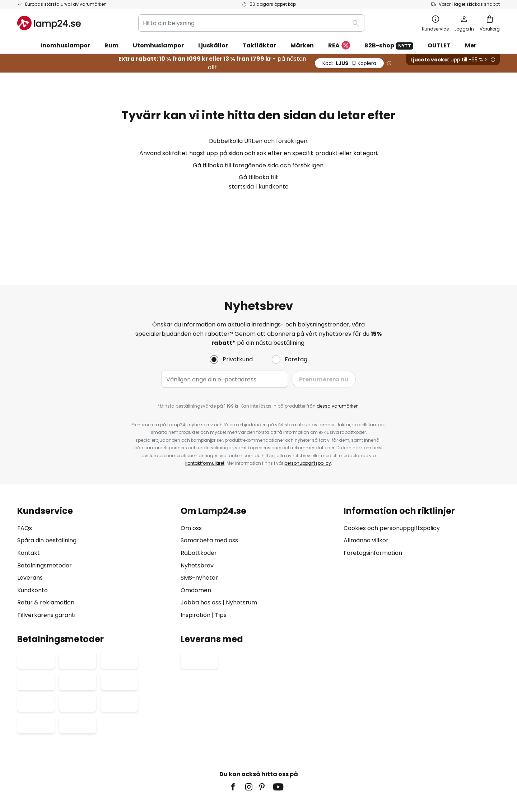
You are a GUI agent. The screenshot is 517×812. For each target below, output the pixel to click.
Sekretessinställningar (128, 761)
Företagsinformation (373, 513)
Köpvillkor (217, 761)
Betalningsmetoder (45, 525)
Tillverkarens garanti (46, 575)
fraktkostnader (278, 783)
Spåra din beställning (47, 500)
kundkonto (274, 187)
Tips (221, 575)
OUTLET (439, 45)
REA (339, 46)
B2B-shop (389, 45)
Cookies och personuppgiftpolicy (267, 761)
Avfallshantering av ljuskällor (381, 761)
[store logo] (49, 23)
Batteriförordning (327, 761)
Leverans (30, 537)
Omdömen (196, 550)
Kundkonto (32, 550)
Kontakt (29, 513)
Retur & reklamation (46, 562)
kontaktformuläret (205, 423)
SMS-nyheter (199, 537)
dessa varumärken (338, 366)
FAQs (25, 488)
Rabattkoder (199, 513)
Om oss (191, 488)
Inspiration (195, 575)
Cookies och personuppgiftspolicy (392, 488)
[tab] (95, 523)
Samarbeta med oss (209, 500)
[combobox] (251, 23)
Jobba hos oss (201, 562)
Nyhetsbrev (197, 525)
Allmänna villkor (366, 500)
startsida (241, 187)
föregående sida (256, 165)
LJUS (349, 63)
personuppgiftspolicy (308, 423)
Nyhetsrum (241, 562)
